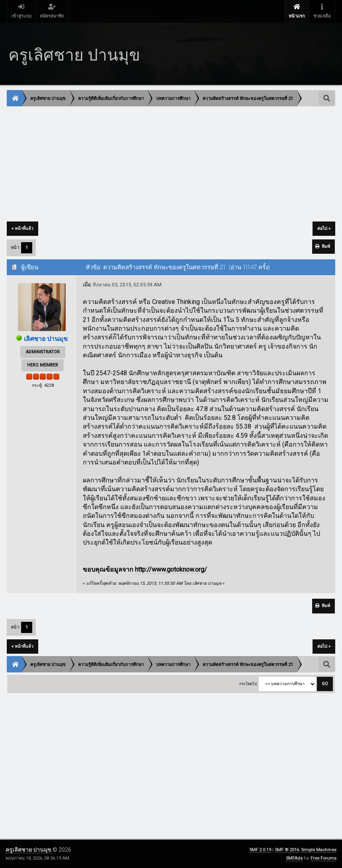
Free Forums (323, 858)
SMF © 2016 (287, 850)
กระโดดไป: (248, 684)
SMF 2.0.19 (260, 850)
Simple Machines (319, 850)
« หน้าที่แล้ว (22, 228)
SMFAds (294, 858)
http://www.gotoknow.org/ (171, 569)
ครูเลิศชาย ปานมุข (29, 850)
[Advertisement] (171, 165)
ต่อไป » (324, 228)
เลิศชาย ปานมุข (46, 339)
